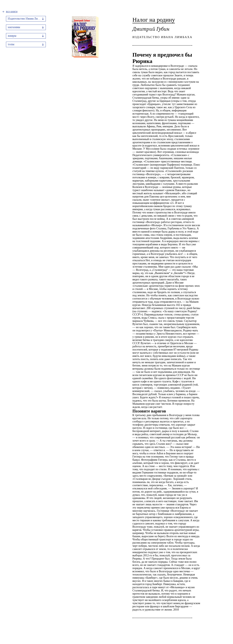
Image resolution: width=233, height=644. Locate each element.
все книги (12, 11)
